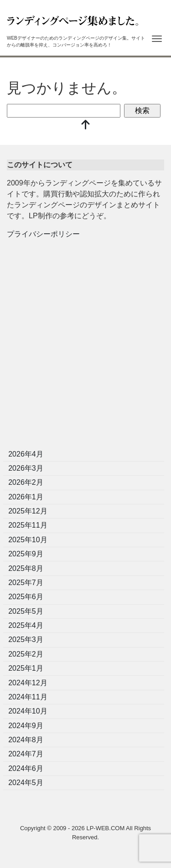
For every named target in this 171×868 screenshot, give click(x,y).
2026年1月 (26, 497)
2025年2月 (26, 654)
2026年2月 (26, 482)
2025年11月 (28, 525)
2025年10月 (28, 540)
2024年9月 (26, 726)
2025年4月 (26, 625)
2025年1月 (26, 668)
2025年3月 (26, 639)
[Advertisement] (85, 347)
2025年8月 (26, 568)
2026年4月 (26, 454)
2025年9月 (26, 554)
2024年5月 (26, 783)
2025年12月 (28, 511)
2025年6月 (26, 597)
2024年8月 (26, 740)
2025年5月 (26, 611)
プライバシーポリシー (43, 234)
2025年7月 (26, 583)
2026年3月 (26, 468)
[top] (86, 126)
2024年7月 (26, 754)
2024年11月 (28, 697)
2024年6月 (26, 768)
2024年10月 (28, 711)
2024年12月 (28, 683)
